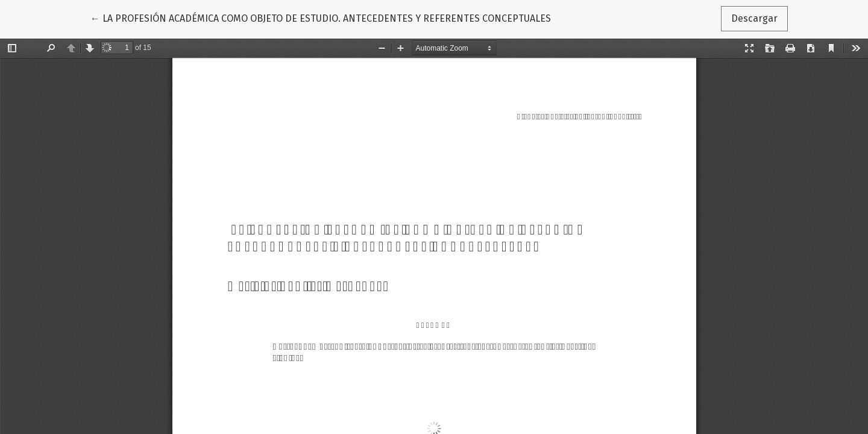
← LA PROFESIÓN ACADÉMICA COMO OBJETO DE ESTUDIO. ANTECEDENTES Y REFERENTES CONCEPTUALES (321, 17)
